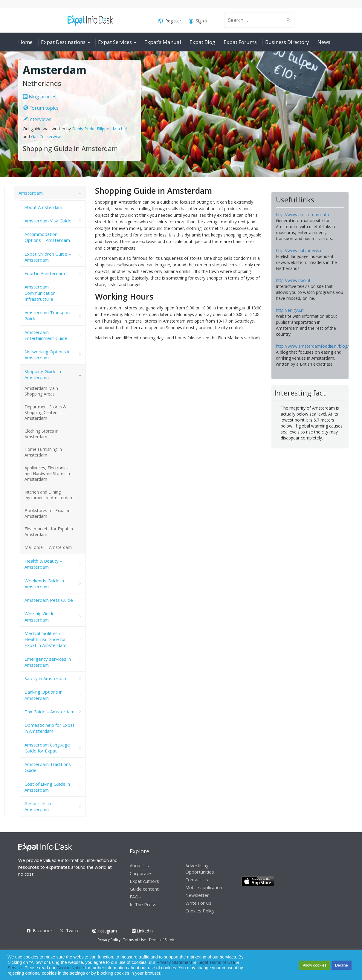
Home (25, 42)
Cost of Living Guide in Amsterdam (47, 787)
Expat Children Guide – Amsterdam (48, 257)
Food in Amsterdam (45, 273)
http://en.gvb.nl (290, 310)
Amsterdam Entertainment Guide (46, 335)
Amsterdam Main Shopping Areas (41, 391)
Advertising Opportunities (200, 869)
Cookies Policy (200, 911)
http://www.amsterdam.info (303, 215)
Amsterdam (31, 193)
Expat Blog (202, 42)
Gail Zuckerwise (46, 136)
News (324, 42)
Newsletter (197, 895)
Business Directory (287, 42)
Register (170, 21)
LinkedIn (142, 931)
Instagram (105, 931)
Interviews (37, 119)
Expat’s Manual (163, 42)
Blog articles (40, 97)
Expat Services (115, 42)
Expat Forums (240, 42)
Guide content (144, 889)
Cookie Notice (70, 968)
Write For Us (198, 903)
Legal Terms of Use (216, 962)
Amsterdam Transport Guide (48, 315)
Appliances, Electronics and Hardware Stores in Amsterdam (47, 473)
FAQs (135, 897)
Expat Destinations (63, 42)
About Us (139, 865)
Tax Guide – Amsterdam (49, 712)
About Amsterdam (43, 207)
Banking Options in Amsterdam (43, 695)
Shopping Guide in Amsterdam (43, 374)
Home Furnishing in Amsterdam (43, 452)
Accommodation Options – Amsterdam (47, 237)
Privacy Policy (109, 940)
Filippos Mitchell (112, 129)
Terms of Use (135, 940)
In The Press (143, 904)
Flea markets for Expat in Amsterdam (49, 532)
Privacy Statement (174, 962)
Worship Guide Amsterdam (40, 616)
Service (15, 968)
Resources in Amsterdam (38, 806)
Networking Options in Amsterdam (48, 355)
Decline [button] (342, 965)
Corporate (140, 873)
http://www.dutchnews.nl (300, 250)
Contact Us (197, 880)
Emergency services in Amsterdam (48, 662)
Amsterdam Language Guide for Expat (47, 748)
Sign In (199, 21)
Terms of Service (163, 940)
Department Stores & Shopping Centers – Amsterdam (45, 412)
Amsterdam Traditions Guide (48, 767)
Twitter (74, 930)
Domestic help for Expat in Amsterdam (49, 728)
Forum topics (41, 108)
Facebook (43, 930)
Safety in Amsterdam (46, 678)
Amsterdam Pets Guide (49, 600)
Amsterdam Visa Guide (48, 221)
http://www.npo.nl (293, 280)
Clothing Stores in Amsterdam (42, 434)
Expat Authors (144, 881)
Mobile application (204, 887)
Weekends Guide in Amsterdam (44, 584)
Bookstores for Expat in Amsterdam (48, 513)
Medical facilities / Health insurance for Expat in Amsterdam (45, 639)
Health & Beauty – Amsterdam (43, 564)
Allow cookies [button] (315, 965)
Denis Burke (84, 129)
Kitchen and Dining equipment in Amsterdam (49, 495)
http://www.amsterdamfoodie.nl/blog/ (312, 346)
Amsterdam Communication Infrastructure (40, 293)
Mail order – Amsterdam (48, 547)
